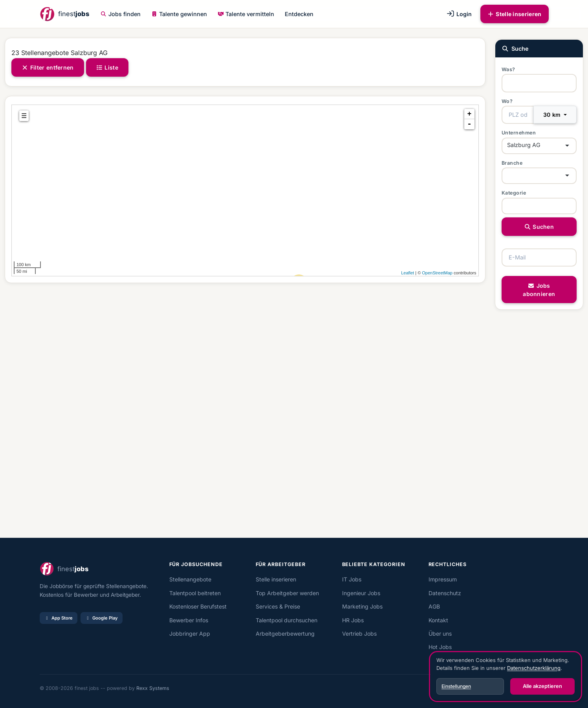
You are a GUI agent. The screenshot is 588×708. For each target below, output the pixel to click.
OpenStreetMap (437, 273)
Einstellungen (456, 686)
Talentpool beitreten (195, 593)
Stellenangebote (190, 579)
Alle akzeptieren (542, 686)
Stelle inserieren (515, 14)
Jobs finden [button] (121, 14)
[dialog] (506, 677)
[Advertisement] (240, 410)
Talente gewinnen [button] (179, 14)
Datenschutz (445, 593)
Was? (508, 69)
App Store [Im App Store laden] (59, 618)
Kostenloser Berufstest (198, 606)
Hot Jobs (440, 647)
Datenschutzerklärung (534, 668)
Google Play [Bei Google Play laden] (102, 618)
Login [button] (459, 14)
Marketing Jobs (362, 606)
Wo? (507, 101)
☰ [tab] (24, 116)
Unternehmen (519, 133)
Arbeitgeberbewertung (285, 634)
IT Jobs (352, 579)
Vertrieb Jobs (359, 634)
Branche (512, 163)
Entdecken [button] (299, 14)
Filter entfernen (48, 67)
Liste (107, 67)
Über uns (440, 634)
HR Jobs (353, 620)
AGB (434, 606)
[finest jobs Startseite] (64, 14)
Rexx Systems (153, 688)
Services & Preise (278, 606)
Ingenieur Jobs (361, 593)
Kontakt (438, 620)
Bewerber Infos (189, 620)
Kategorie (514, 193)
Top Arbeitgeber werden (287, 593)
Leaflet (408, 273)
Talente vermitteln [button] (246, 14)
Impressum (443, 579)
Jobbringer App (190, 634)
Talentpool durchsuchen (287, 620)
